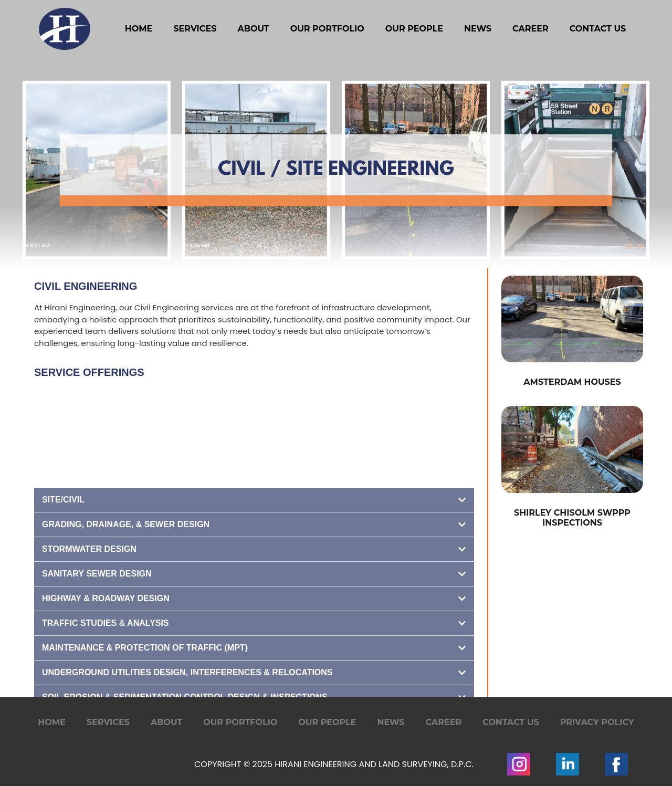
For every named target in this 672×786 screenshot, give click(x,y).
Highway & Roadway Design (106, 681)
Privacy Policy (597, 722)
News (478, 29)
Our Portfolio (327, 29)
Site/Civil (63, 582)
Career (531, 29)
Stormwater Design (89, 631)
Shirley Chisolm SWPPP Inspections (572, 518)
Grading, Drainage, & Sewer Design (126, 607)
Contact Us (598, 29)
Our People (414, 29)
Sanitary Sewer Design (97, 656)
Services (195, 29)
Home (139, 29)
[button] (254, 583)
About (253, 29)
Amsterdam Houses (572, 382)
